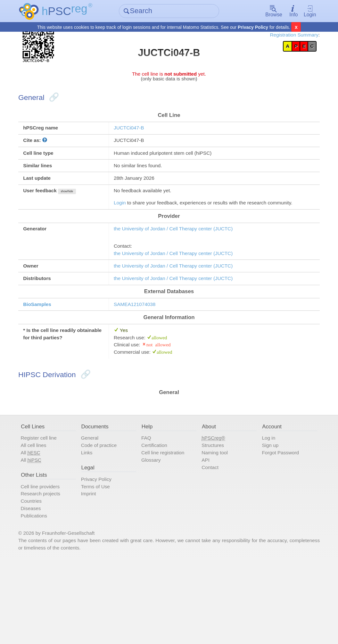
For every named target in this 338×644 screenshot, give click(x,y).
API (204, 528)
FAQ (149, 502)
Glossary (155, 528)
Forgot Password (278, 519)
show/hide (84, 215)
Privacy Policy (253, 28)
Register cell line (52, 502)
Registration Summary (280, 36)
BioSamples (50, 352)
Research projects (54, 566)
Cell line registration (168, 519)
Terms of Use (104, 558)
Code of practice (108, 511)
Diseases (43, 583)
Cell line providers (54, 558)
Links (94, 519)
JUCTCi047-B (136, 142)
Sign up (266, 511)
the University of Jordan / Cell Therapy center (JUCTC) (187, 266)
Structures (213, 511)
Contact (210, 536)
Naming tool (215, 519)
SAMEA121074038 (143, 352)
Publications (46, 592)
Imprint (96, 566)
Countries (43, 575)
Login (300, 11)
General (98, 502)
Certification (158, 511)
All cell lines (46, 511)
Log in (264, 502)
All (42, 520)
